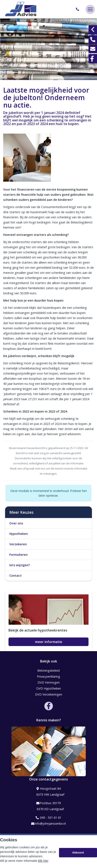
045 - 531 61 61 (48, 818)
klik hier (43, 861)
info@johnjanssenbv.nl (48, 824)
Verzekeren (18, 544)
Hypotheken (19, 534)
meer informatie (49, 642)
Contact (15, 576)
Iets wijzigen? (20, 565)
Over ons (16, 523)
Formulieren (18, 555)
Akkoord (78, 853)
